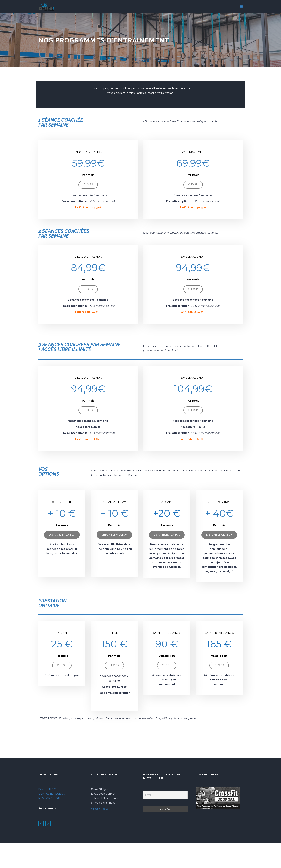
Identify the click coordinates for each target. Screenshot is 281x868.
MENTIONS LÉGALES (51, 798)
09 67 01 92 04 (100, 809)
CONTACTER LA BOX (52, 794)
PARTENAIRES (47, 789)
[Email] (165, 795)
